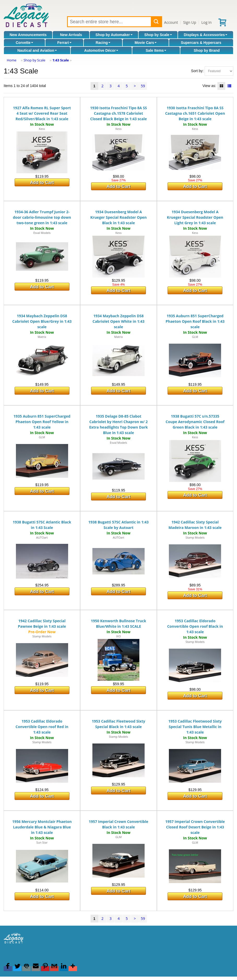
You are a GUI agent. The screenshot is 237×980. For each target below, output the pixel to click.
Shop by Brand (207, 50)
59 (143, 86)
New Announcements (28, 35)
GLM (195, 337)
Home (12, 60)
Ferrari (64, 43)
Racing (103, 43)
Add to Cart (42, 183)
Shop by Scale (158, 35)
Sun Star (42, 842)
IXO (118, 636)
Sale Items (156, 50)
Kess (42, 129)
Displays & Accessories (206, 35)
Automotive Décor (101, 50)
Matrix (42, 337)
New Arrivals (71, 35)
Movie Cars (146, 43)
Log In (206, 22)
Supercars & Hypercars (201, 43)
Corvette (24, 43)
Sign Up (190, 22)
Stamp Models (195, 537)
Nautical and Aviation (37, 50)
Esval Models (42, 233)
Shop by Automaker (114, 35)
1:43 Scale (61, 60)
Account (171, 22)
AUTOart (42, 537)
